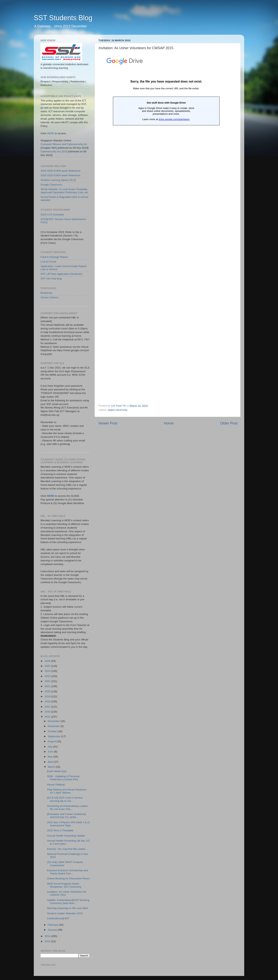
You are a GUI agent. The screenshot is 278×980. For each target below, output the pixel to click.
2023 (48, 676)
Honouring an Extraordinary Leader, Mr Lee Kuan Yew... (68, 808)
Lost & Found (48, 262)
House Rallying (56, 785)
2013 (48, 941)
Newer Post (108, 423)
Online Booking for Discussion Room (68, 878)
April (51, 762)
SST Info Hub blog (51, 279)
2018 (48, 701)
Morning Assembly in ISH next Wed (67, 908)
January (53, 930)
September (54, 736)
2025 (48, 666)
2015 (48, 717)
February (53, 925)
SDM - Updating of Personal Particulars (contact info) (63, 778)
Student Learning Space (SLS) (58, 180)
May (50, 757)
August (52, 741)
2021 (48, 686)
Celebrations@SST (58, 918)
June (51, 752)
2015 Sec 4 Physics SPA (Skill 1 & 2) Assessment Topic (68, 824)
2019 (48, 696)
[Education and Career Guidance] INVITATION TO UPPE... (66, 816)
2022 (48, 681)
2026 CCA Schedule (52, 215)
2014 (48, 936)
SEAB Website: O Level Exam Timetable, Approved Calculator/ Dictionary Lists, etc (64, 191)
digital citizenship (118, 410)
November (54, 726)
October (53, 731)
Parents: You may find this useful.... (67, 849)
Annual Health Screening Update (66, 836)
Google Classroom (51, 185)
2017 (48, 707)
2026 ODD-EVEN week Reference (60, 171)
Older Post (229, 423)
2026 (48, 661)
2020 (48, 691)
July (50, 747)
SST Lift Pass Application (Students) (61, 274)
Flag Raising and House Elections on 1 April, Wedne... (67, 791)
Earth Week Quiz (57, 771)
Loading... (166, 228)
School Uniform (49, 297)
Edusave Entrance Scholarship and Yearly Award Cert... (67, 872)
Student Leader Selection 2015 (65, 913)
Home (169, 423)
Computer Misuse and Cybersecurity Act (64, 144)
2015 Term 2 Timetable (60, 830)
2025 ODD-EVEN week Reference (60, 175)
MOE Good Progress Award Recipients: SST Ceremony (64, 885)
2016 (48, 712)
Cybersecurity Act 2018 (54, 151)
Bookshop (46, 293)
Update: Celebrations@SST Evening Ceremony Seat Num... (68, 902)
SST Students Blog (63, 18)
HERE (51, 133)
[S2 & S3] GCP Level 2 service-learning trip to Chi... (65, 799)
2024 (48, 671)
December (54, 721)
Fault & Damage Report (54, 257)
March (52, 767)
